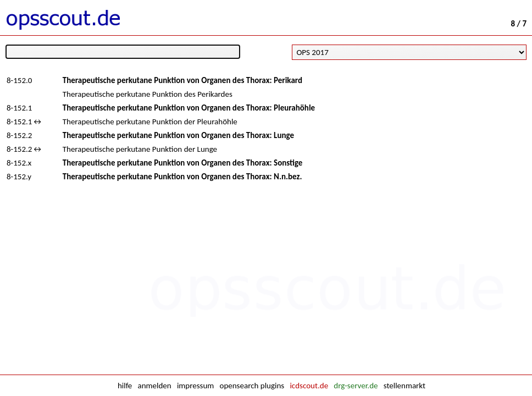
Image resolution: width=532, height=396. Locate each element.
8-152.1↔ (25, 122)
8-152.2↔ (25, 149)
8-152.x (19, 163)
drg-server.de (356, 386)
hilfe (125, 386)
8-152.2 (19, 135)
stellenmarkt (404, 386)
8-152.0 (19, 80)
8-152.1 (19, 108)
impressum (195, 386)
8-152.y (19, 177)
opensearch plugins (252, 386)
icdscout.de (309, 386)
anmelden (155, 386)
